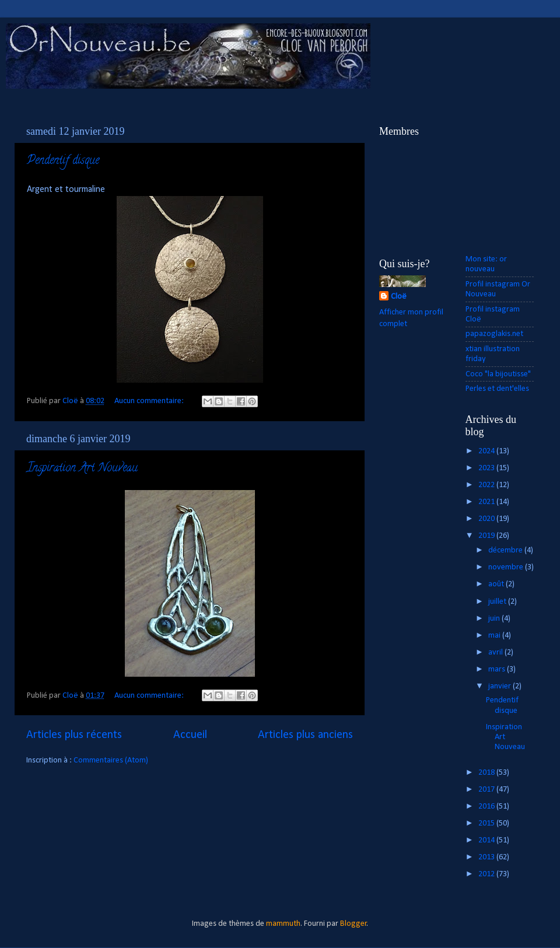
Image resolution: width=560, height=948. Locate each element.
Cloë (399, 297)
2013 (487, 857)
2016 (487, 807)
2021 (487, 502)
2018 (487, 773)
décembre (506, 550)
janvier (501, 686)
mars (498, 669)
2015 (487, 823)
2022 (487, 485)
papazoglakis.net (494, 334)
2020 (487, 519)
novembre (507, 567)
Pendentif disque (63, 161)
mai (495, 636)
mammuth (283, 924)
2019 (487, 536)
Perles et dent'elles (497, 389)
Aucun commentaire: (150, 401)
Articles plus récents (74, 735)
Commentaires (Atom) (111, 760)
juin (495, 619)
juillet (498, 602)
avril (496, 653)
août (497, 584)
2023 (487, 468)
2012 (487, 874)
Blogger (353, 924)
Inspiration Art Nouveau (82, 469)
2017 (487, 790)
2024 (487, 451)
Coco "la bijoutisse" (498, 374)
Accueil (190, 735)
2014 (487, 840)
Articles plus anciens (305, 735)
